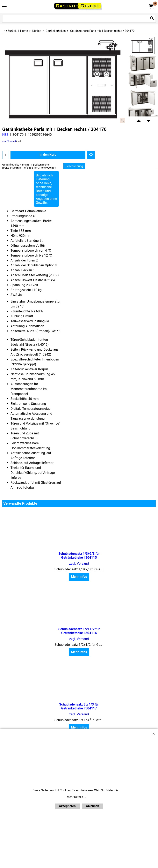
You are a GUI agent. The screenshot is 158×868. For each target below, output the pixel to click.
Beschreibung (74, 166)
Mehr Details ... (76, 797)
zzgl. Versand (9, 141)
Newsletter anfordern (68, 678)
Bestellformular (100, 678)
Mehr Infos (27, 577)
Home (42, 678)
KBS (5, 135)
